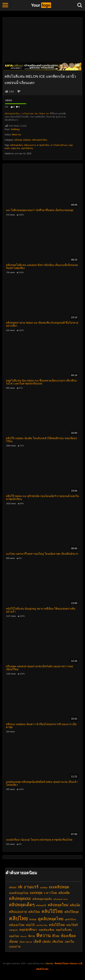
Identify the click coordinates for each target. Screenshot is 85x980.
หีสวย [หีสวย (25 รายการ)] (32, 936)
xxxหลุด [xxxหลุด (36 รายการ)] (36, 893)
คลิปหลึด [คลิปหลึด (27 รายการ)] (64, 893)
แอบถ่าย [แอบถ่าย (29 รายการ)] (15, 947)
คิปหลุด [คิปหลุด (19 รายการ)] (33, 920)
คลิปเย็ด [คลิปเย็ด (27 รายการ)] (75, 905)
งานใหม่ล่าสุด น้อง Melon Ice (35, 114)
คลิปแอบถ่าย (30, 145)
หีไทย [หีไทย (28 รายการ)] (56, 936)
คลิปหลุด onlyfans (23, 140)
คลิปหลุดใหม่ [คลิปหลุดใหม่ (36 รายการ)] (58, 905)
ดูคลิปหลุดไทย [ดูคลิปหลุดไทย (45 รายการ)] (51, 919)
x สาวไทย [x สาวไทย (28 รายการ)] (50, 893)
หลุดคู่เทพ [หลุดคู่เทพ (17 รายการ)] (13, 930)
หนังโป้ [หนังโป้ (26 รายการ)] (30, 925)
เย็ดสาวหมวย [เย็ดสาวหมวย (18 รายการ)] (26, 942)
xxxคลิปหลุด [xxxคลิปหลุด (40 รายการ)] (59, 887)
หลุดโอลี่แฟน (27, 148)
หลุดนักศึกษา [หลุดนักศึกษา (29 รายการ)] (28, 930)
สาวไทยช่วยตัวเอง (59, 145)
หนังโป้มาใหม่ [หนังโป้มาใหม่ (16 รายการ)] (42, 925)
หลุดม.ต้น (15, 148)
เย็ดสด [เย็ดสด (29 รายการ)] (14, 942)
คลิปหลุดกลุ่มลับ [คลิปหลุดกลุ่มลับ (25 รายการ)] (42, 899)
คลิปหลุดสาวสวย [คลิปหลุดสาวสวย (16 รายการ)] (60, 899)
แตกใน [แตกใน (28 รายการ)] (69, 942)
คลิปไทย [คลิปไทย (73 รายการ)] (18, 918)
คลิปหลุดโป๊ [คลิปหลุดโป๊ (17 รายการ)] (41, 905)
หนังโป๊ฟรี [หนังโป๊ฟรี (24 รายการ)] (72, 925)
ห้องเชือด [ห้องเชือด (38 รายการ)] (68, 936)
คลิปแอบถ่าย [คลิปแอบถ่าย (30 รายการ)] (18, 912)
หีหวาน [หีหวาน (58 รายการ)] (43, 935)
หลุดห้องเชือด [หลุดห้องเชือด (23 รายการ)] (47, 930)
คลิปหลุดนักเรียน (12, 114)
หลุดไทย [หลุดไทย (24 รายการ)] (14, 936)
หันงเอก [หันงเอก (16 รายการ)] (23, 936)
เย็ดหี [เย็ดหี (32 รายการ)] (37, 942)
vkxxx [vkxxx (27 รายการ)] (13, 887)
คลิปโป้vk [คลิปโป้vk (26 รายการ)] (34, 912)
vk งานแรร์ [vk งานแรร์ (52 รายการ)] (28, 887)
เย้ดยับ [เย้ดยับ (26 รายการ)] (47, 942)
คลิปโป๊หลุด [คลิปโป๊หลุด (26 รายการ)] (72, 912)
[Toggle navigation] (5, 5)
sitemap (49, 964)
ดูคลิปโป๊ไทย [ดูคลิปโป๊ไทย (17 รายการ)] (70, 920)
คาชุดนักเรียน (43, 145)
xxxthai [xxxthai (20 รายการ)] (44, 888)
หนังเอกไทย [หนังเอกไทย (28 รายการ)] (17, 925)
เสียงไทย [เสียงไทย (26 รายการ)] (58, 942)
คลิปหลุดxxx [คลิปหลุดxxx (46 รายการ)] (20, 898)
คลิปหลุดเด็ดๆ (17, 145)
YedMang (15, 129)
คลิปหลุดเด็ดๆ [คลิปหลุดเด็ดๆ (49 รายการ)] (22, 905)
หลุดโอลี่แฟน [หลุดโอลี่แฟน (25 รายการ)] (64, 930)
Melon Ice (16, 135)
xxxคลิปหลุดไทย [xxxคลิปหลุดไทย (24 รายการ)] (19, 893)
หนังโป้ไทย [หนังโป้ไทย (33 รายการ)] (57, 925)
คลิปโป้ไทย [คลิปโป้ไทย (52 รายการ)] (52, 911)
